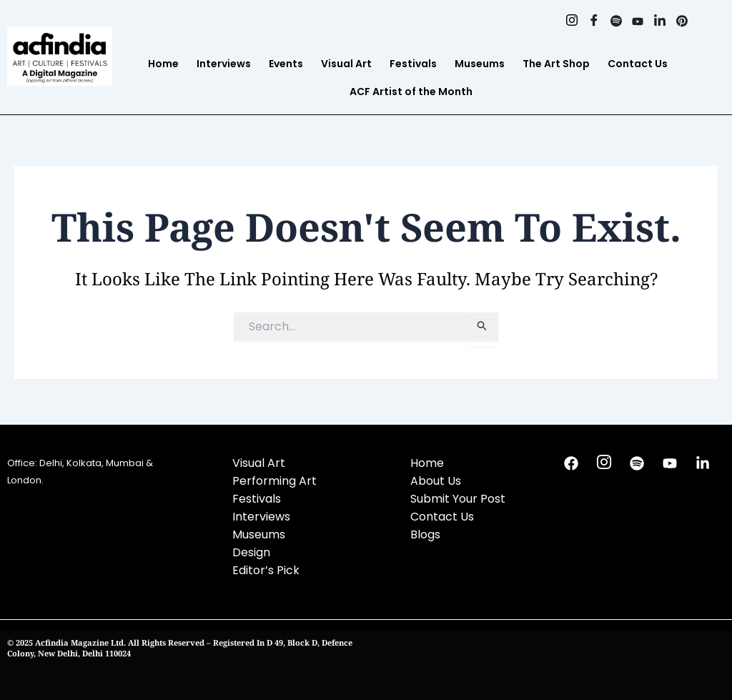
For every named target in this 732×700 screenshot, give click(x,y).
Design (251, 552)
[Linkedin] (659, 21)
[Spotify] (615, 21)
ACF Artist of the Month (411, 92)
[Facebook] (593, 21)
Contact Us (638, 64)
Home (163, 64)
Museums (480, 64)
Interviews (224, 64)
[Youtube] (637, 21)
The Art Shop (556, 64)
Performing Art (274, 481)
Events (286, 64)
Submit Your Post (458, 499)
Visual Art (346, 64)
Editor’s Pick (266, 570)
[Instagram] (571, 21)
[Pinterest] (682, 21)
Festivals (413, 64)
